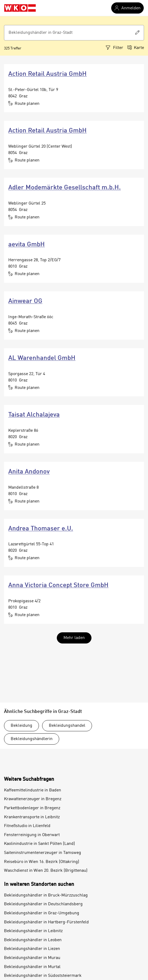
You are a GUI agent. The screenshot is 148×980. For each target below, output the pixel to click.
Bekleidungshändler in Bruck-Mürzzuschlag (46, 895)
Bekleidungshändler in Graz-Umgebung (42, 913)
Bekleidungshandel (67, 726)
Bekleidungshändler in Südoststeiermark (43, 976)
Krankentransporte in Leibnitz (32, 817)
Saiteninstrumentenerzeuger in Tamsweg (43, 853)
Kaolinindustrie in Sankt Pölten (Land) (39, 844)
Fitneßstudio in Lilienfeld (27, 826)
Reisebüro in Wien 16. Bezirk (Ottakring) (42, 862)
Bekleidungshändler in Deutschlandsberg (43, 904)
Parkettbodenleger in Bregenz (32, 808)
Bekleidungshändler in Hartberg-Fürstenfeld (46, 922)
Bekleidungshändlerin (32, 739)
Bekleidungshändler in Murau (32, 958)
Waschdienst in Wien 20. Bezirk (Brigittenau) (46, 871)
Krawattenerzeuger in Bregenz (33, 799)
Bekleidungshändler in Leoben (33, 940)
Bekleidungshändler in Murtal (32, 967)
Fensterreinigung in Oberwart (32, 835)
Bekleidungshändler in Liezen (32, 949)
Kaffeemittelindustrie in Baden (33, 790)
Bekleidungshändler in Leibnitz (33, 931)
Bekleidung (21, 726)
